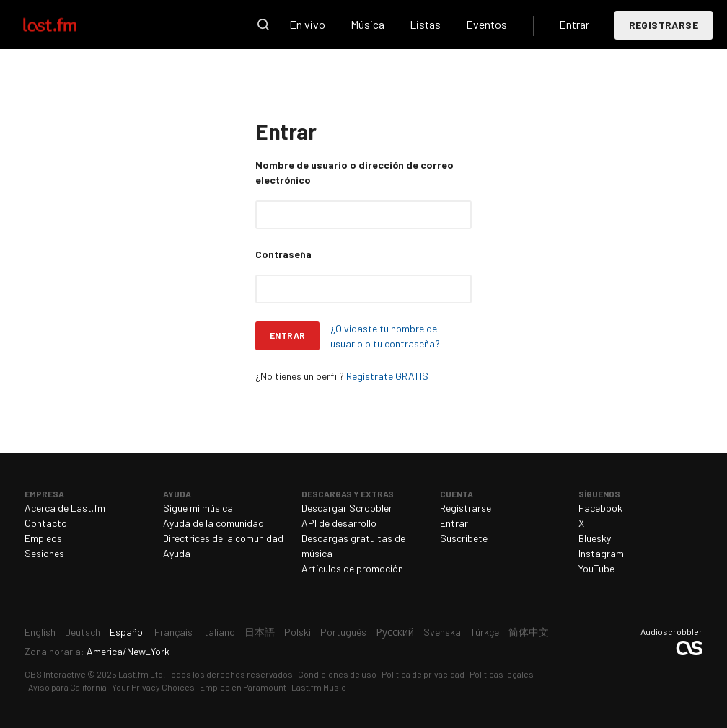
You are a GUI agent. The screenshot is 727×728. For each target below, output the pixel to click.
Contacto (46, 523)
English (40, 632)
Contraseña (283, 254)
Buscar (263, 25)
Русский (395, 632)
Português (343, 632)
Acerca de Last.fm (65, 508)
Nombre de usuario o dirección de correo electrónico (354, 172)
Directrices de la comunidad (223, 538)
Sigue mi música (198, 508)
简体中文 (529, 632)
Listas (425, 24)
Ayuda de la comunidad (213, 523)
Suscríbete (464, 538)
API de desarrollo (339, 523)
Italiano (219, 632)
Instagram (601, 553)
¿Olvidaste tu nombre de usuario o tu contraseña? (385, 336)
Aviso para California (67, 687)
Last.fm (66, 25)
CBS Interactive (55, 674)
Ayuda (177, 553)
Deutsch (83, 632)
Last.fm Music (319, 687)
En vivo (307, 24)
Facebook (600, 508)
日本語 (260, 632)
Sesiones (44, 553)
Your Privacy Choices (153, 687)
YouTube (596, 568)
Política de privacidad (423, 674)
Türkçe (485, 632)
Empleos (43, 538)
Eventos (486, 24)
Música (367, 24)
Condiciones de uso (337, 674)
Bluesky (595, 538)
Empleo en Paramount (243, 687)
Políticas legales (502, 674)
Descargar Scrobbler (347, 508)
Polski (298, 632)
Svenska (442, 632)
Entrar (574, 24)
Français (173, 632)
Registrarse (664, 25)
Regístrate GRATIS (387, 376)
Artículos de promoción (352, 568)
